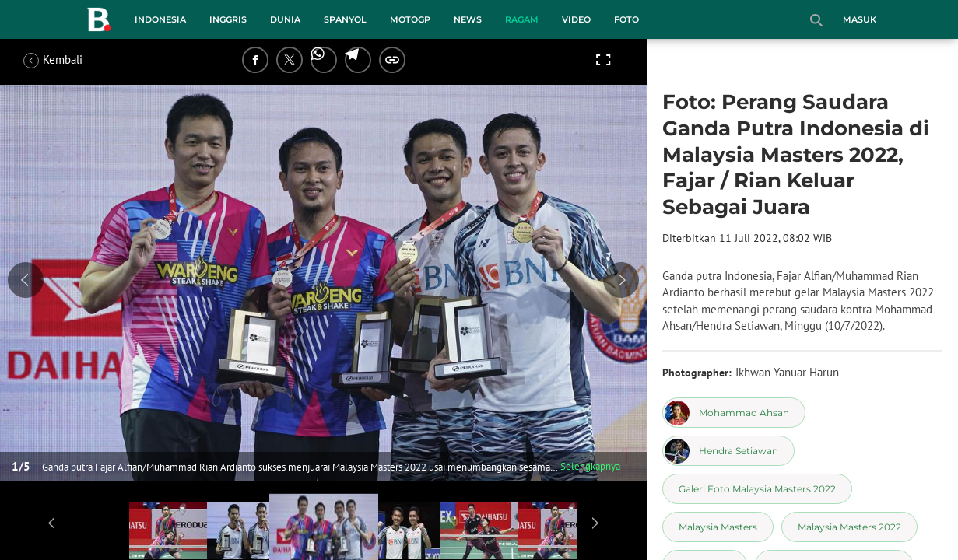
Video (576, 19)
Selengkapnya (590, 466)
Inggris (228, 19)
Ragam (522, 19)
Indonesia (160, 19)
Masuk (860, 19)
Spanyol (345, 19)
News (468, 19)
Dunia (285, 19)
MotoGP (410, 19)
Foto (626, 19)
